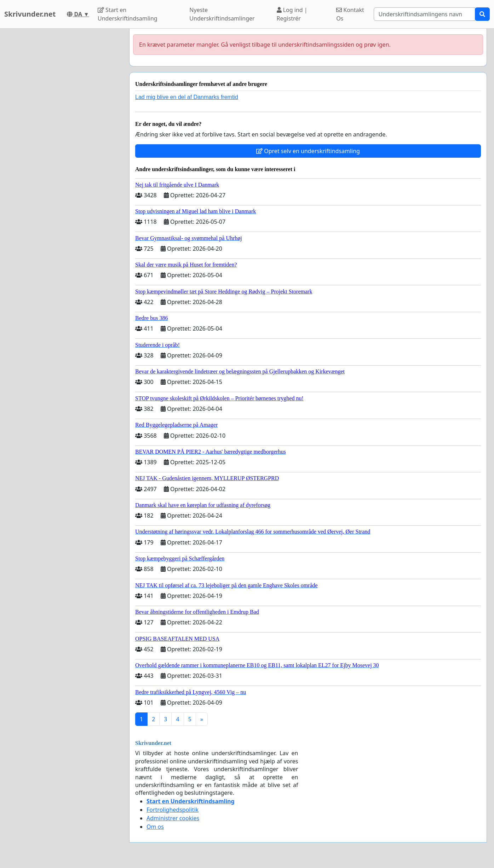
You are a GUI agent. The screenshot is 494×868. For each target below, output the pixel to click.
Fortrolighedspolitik (173, 810)
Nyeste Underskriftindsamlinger (222, 14)
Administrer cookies (173, 818)
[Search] (424, 14)
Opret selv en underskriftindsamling (308, 151)
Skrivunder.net (30, 14)
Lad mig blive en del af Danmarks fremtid (187, 97)
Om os (155, 827)
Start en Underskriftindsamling (128, 14)
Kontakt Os (350, 14)
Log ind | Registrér (292, 14)
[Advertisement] (60, 135)
